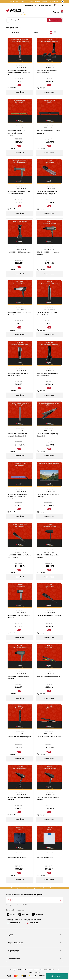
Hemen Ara (54, 20)
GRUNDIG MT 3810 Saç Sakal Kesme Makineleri (47, 314)
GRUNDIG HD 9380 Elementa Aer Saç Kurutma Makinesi (19, 193)
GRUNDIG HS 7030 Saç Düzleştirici (49, 737)
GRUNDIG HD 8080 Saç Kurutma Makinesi (19, 798)
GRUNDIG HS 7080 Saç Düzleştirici (19, 737)
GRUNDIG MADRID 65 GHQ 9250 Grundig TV (48, 495)
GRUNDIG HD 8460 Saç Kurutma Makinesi (19, 617)
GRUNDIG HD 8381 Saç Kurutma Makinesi (48, 253)
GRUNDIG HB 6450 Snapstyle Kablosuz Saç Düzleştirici (47, 193)
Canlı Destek (57, 976)
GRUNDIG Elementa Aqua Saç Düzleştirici (47, 435)
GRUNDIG (18, 28)
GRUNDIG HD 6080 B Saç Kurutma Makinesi (19, 314)
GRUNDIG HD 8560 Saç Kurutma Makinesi (48, 556)
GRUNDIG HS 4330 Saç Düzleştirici (49, 615)
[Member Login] (58, 12)
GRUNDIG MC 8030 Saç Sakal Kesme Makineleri (18, 374)
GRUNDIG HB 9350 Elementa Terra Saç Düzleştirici (19, 556)
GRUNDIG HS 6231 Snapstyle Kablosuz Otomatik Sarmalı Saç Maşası (19, 73)
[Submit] (60, 900)
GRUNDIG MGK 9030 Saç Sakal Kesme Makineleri (48, 374)
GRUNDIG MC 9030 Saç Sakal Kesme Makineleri (47, 71)
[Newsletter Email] (35, 900)
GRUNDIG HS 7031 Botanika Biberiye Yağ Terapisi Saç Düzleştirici (17, 133)
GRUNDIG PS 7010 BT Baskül (17, 858)
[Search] (35, 20)
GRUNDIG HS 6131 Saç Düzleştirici (48, 676)
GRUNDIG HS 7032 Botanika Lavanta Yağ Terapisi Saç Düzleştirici (17, 497)
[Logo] (17, 12)
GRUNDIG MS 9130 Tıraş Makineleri (19, 252)
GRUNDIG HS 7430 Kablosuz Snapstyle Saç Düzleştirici (17, 435)
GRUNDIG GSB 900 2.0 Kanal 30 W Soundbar (49, 132)
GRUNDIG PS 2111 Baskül (45, 858)
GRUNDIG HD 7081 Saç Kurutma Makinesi (48, 798)
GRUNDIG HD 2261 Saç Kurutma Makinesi (18, 677)
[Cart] (62, 12)
